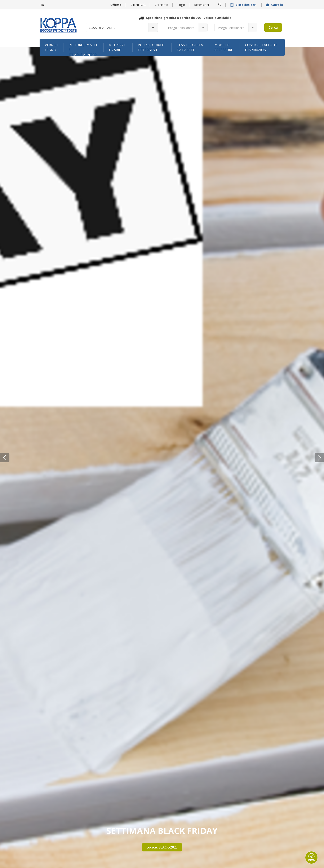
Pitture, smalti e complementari (83, 49)
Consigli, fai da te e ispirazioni (261, 47)
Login (181, 5)
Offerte (116, 5)
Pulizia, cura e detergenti (151, 47)
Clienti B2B (138, 5)
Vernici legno (51, 47)
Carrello (275, 5)
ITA (42, 5)
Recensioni (201, 5)
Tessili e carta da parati (190, 47)
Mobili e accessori (223, 47)
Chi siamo (161, 5)
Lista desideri (244, 5)
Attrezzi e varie (117, 47)
